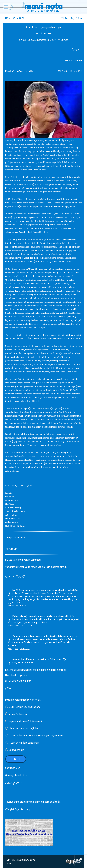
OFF (49, 34)
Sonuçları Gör (12, 768)
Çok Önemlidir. (15, 750)
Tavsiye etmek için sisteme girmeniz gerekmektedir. (33, 802)
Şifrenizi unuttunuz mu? (18, 681)
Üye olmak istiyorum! (16, 675)
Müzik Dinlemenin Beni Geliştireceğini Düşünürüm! (34, 736)
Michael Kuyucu (73, 61)
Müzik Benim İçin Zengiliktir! (22, 743)
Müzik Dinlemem (16, 714)
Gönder (16, 759)
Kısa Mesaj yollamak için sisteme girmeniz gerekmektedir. (36, 670)
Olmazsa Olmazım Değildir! (22, 728)
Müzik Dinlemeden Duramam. (23, 707)
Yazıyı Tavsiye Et (16, 538)
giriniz (63, 567)
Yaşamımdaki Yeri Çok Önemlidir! (24, 721)
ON (45, 34)
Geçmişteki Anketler (16, 775)
